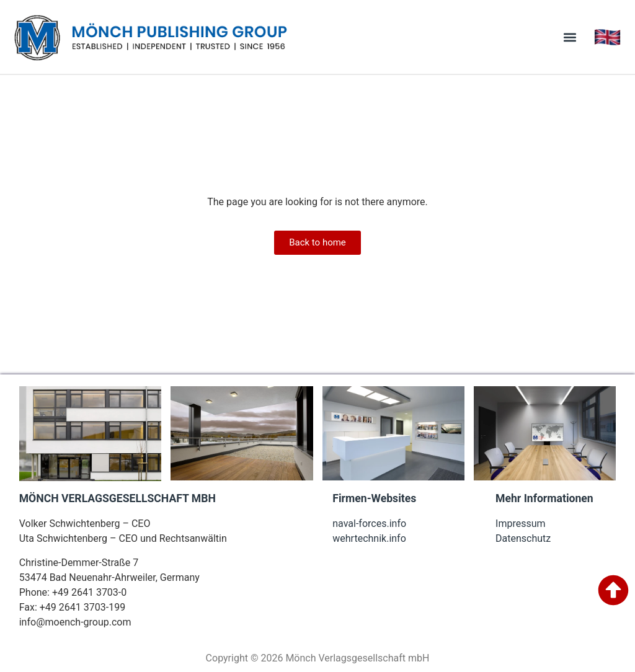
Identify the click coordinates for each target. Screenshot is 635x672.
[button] (570, 37)
